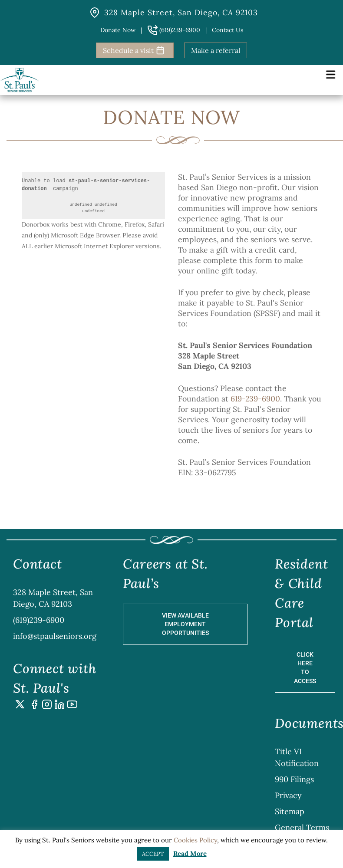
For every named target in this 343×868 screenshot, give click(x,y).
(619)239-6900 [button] (174, 30)
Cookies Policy (195, 840)
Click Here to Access (305, 668)
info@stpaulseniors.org (55, 636)
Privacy (288, 795)
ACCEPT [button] (153, 854)
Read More (190, 853)
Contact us (228, 30)
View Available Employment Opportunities (185, 624)
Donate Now (118, 30)
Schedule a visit (134, 50)
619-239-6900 (255, 399)
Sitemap (290, 811)
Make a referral (216, 50)
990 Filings (294, 779)
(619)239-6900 (39, 620)
